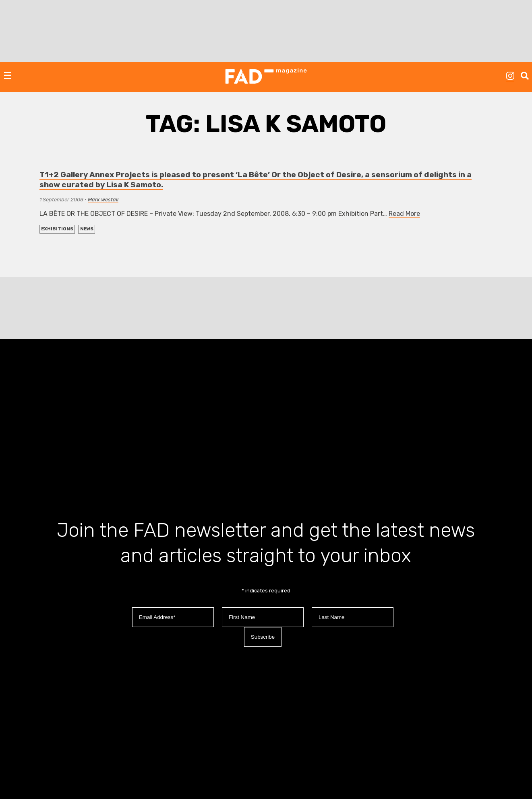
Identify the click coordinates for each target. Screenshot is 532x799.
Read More (404, 214)
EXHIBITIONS (57, 229)
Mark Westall (103, 200)
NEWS (87, 229)
